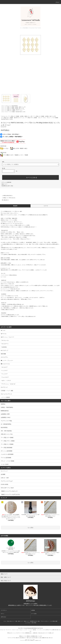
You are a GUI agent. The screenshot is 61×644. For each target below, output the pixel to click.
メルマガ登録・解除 (54, 621)
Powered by (30, 640)
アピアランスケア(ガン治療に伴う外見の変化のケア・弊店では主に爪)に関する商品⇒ (23, 638)
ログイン (3, 614)
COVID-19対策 (4, 484)
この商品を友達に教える (6, 196)
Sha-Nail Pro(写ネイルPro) (20, 112)
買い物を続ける (4, 200)
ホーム (3, 106)
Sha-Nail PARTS (15, 106)
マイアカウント (4, 610)
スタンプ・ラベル (19, 111)
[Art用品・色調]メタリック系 (20, 107)
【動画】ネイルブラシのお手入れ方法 (10, 494)
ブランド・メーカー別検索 (10, 112)
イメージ (46, 206)
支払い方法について (11, 621)
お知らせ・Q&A (5, 478)
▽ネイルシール (8, 106)
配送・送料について (19, 621)
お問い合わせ (3, 617)
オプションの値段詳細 (6, 182)
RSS (33, 623)
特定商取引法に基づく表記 (7, 186)
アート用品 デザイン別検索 (10, 109)
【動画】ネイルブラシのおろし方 (9, 491)
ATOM (35, 623)
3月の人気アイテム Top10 (7, 488)
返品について (4, 184)
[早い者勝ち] (13, 137)
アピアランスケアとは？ (7, 481)
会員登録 (33, 610)
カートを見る (34, 614)
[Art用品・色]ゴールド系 (19, 108)
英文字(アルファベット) (20, 109)
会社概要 (3, 474)
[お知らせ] (11, 134)
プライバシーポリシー (45, 621)
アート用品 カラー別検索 (10, 107)
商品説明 (15, 206)
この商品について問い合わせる (8, 198)
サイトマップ (4, 471)
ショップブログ (28, 623)
